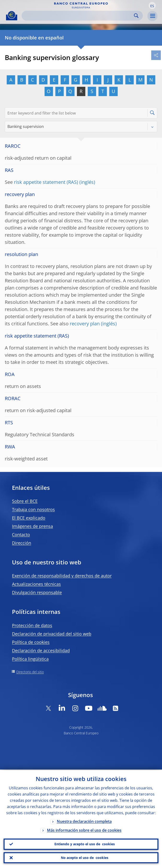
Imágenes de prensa (32, 526)
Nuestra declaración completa (84, 821)
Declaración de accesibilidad (41, 650)
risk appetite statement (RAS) (46, 182)
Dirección (22, 543)
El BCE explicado (29, 518)
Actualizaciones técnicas (36, 584)
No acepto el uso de (85, 857)
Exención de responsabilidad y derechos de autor (62, 576)
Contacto (21, 535)
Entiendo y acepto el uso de (85, 844)
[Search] (78, 16)
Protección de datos (32, 625)
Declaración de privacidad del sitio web (52, 634)
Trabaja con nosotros (33, 509)
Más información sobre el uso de (84, 830)
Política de (31, 642)
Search (136, 16)
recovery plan (85, 324)
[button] (152, 5)
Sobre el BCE (25, 501)
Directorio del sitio (30, 672)
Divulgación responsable (37, 592)
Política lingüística (30, 659)
